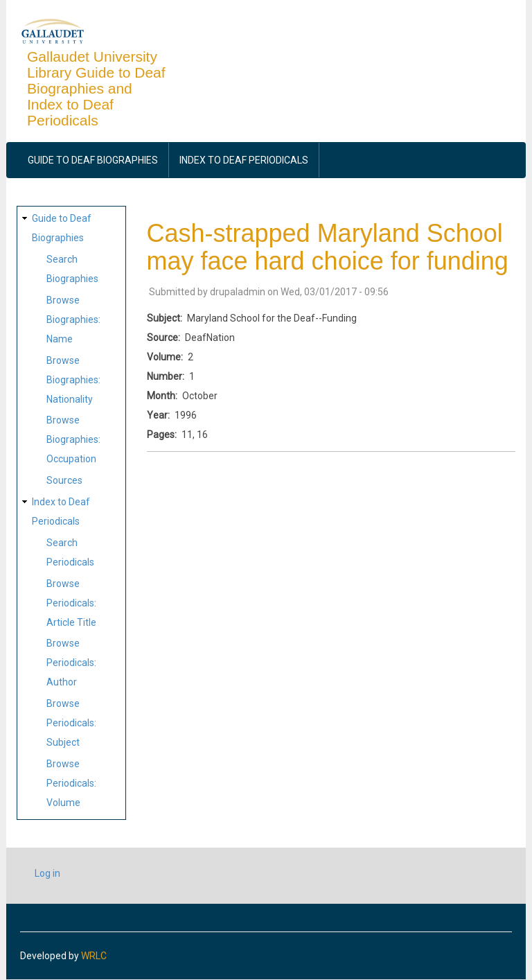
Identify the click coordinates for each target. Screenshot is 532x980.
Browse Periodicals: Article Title (71, 603)
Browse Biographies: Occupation (73, 439)
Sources (64, 480)
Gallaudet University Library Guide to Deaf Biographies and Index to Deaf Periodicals (96, 88)
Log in (47, 873)
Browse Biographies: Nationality (73, 380)
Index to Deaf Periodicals (244, 160)
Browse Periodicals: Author (71, 663)
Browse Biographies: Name (73, 320)
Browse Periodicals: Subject (71, 723)
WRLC (94, 956)
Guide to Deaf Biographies (93, 160)
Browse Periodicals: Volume (71, 783)
